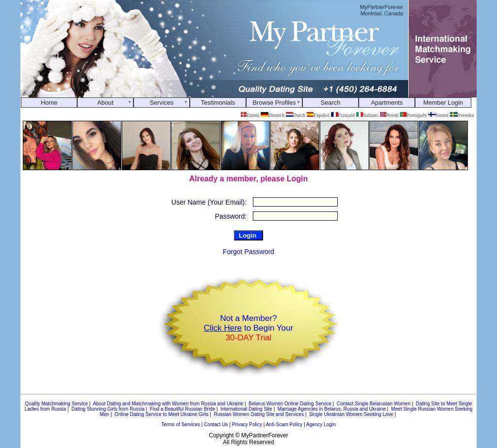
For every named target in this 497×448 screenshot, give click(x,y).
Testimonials (218, 103)
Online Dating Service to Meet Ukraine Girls (161, 414)
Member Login (443, 103)
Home (49, 103)
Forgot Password (248, 252)
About (105, 103)
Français (343, 115)
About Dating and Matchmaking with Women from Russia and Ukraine (168, 404)
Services (161, 103)
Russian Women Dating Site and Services (258, 414)
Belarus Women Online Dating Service (290, 404)
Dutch (295, 115)
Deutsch (273, 115)
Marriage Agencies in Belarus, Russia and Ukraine (332, 409)
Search (331, 103)
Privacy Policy (247, 424)
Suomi (438, 115)
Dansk (250, 115)
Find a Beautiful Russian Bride (183, 409)
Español (318, 115)
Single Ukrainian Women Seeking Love (351, 414)
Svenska (462, 115)
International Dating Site (246, 409)
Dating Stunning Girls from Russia (108, 409)
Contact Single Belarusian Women (374, 404)
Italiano (367, 115)
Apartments (387, 103)
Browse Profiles (274, 103)
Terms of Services (181, 424)
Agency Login (321, 424)
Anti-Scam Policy (284, 424)
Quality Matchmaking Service (57, 404)
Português (413, 115)
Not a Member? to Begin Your (248, 328)
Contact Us (216, 424)
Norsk (389, 115)
